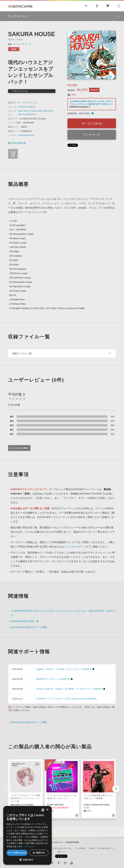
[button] (116, 789)
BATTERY (48, 111)
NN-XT (21, 114)
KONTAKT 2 (31, 114)
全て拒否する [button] (39, 853)
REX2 (26, 111)
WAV (20, 111)
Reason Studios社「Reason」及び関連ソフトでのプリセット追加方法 (70, 689)
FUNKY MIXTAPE (56, 805)
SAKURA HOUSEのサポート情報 (28, 627)
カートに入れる (92, 123)
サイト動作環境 (80, 848)
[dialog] (27, 835)
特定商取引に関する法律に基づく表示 (58, 848)
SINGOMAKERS (27, 135)
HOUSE (22, 107)
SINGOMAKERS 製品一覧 (25, 621)
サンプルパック (30, 103)
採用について (62, 852)
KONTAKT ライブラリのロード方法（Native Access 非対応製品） (67, 699)
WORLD (31, 107)
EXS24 (34, 111)
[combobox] (43, 810)
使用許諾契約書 (17, 143)
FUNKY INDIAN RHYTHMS (96, 805)
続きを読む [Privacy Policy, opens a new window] (30, 846)
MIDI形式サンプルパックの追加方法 (53, 679)
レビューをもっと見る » (19, 448)
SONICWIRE (20, 6)
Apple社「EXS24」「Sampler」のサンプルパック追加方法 (64, 669)
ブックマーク (92, 135)
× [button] (47, 810)
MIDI (40, 111)
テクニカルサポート (75, 547)
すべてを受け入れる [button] (17, 853)
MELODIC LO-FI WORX (22, 805)
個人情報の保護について (106, 848)
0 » (31, 44)
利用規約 (92, 848)
